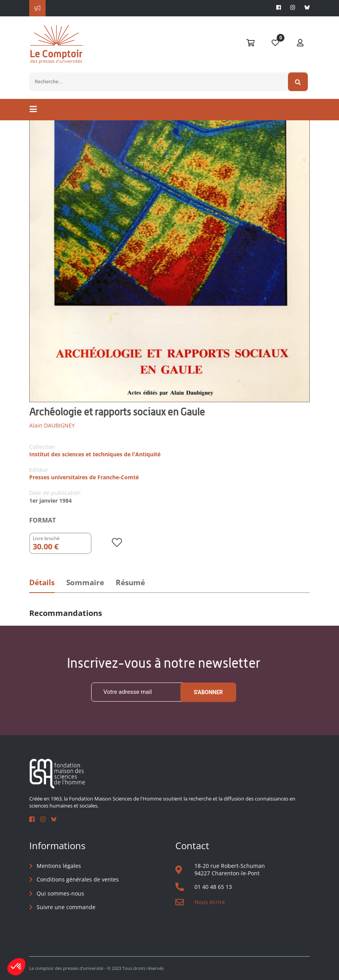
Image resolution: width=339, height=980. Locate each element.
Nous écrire (210, 902)
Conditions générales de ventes (78, 879)
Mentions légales (59, 866)
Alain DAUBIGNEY (52, 425)
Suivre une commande (66, 907)
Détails (42, 582)
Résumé (130, 582)
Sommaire (85, 582)
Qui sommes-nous (60, 893)
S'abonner (208, 692)
